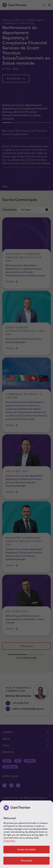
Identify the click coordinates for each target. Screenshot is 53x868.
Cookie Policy (9, 841)
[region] (26, 834)
